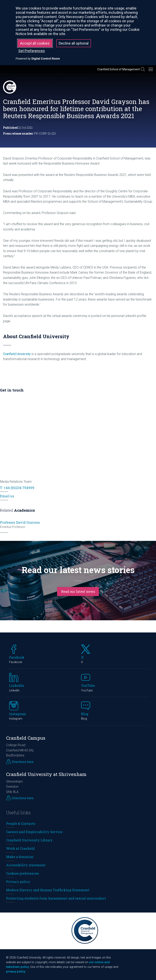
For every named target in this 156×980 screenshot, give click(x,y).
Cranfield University (17, 354)
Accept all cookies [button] (35, 43)
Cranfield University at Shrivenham (46, 774)
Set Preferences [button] (32, 51)
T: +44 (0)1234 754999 (17, 488)
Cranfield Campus (26, 738)
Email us (7, 496)
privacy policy (16, 972)
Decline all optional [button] (74, 43)
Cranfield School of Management (119, 69)
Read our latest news (78, 591)
